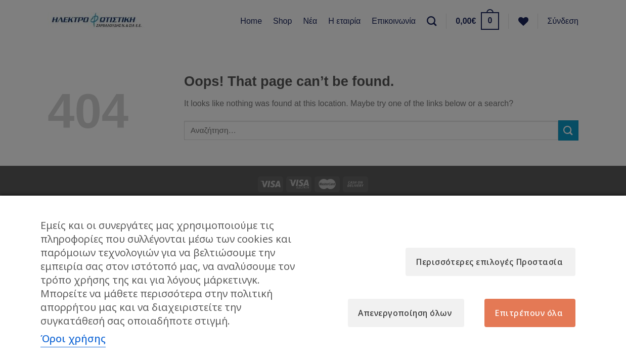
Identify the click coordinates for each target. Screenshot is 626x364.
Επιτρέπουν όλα (529, 313)
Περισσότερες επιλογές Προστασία (489, 262)
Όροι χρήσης (73, 338)
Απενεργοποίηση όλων (405, 313)
